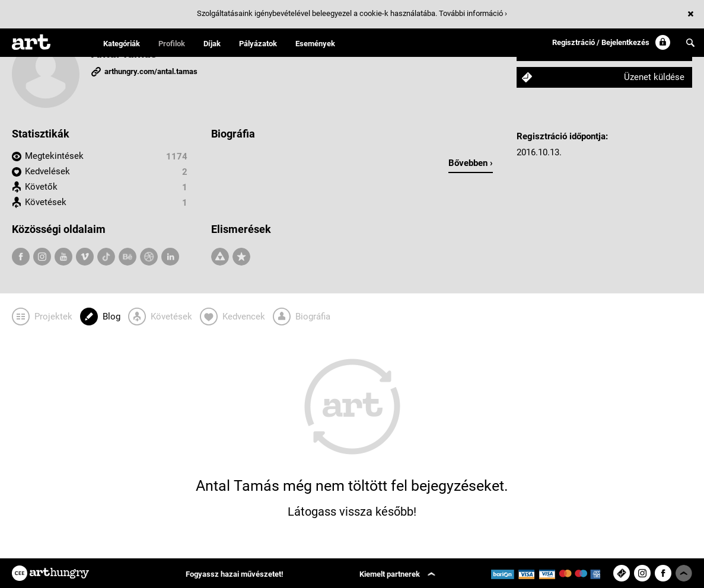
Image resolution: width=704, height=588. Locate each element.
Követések (46, 202)
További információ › (473, 13)
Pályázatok (258, 44)
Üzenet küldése (654, 77)
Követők (41, 187)
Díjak (212, 44)
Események (315, 44)
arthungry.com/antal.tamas (151, 71)
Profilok (172, 44)
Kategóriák (122, 44)
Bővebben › (471, 163)
